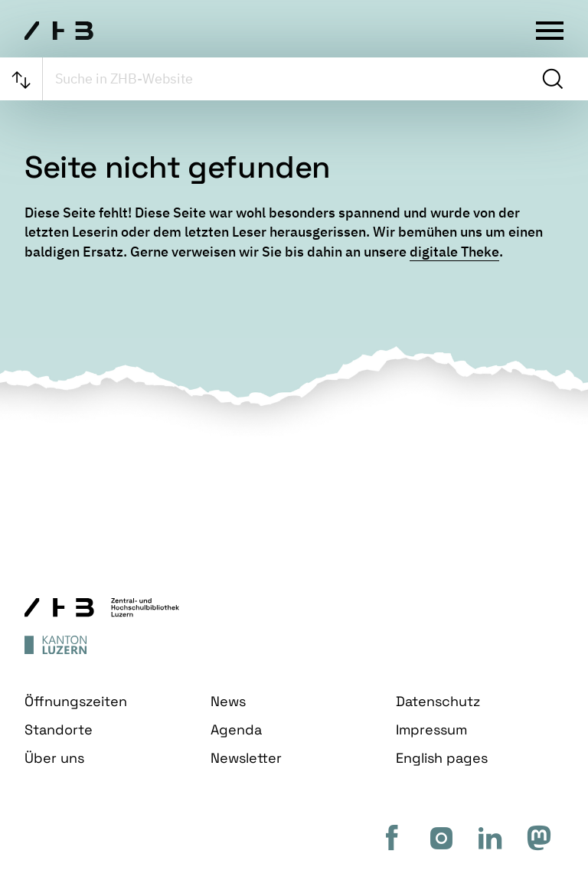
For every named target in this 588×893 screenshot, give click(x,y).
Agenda (236, 729)
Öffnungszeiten (76, 701)
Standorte (59, 729)
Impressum (431, 729)
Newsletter (246, 758)
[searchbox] (290, 79)
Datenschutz (438, 701)
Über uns (54, 758)
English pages (442, 758)
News (228, 701)
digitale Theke (454, 252)
